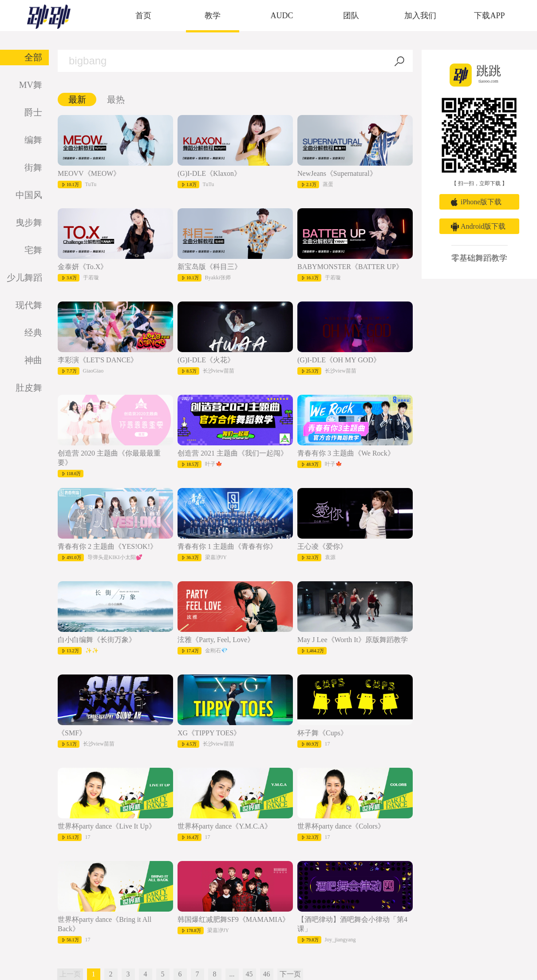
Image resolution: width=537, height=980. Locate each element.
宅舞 (33, 250)
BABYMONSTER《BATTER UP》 (350, 267)
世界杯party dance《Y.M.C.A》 (225, 826)
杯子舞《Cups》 (322, 733)
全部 (33, 57)
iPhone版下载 (481, 202)
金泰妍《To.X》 (83, 267)
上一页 (70, 974)
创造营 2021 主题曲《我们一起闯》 (233, 453)
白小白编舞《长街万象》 (97, 640)
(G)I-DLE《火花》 (206, 360)
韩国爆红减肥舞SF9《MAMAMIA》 (233, 919)
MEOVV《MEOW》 (89, 173)
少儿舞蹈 (24, 278)
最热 (116, 99)
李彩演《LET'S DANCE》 (98, 360)
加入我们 (420, 16)
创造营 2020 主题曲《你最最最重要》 (109, 458)
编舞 (33, 140)
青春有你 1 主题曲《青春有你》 (227, 546)
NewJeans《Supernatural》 (337, 173)
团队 (351, 16)
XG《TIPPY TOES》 (209, 733)
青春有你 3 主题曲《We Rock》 (346, 453)
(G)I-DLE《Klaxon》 (209, 173)
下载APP (489, 16)
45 (249, 974)
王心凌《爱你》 (322, 546)
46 (267, 974)
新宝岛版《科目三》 (209, 267)
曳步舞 (29, 222)
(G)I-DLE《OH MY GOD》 (339, 360)
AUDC (282, 16)
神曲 (33, 360)
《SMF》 (72, 733)
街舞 (33, 167)
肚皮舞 (29, 388)
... (232, 974)
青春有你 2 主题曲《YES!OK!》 (107, 546)
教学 (213, 16)
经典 (33, 333)
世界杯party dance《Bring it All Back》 (105, 924)
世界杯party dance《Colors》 (341, 826)
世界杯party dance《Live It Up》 (107, 826)
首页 (143, 16)
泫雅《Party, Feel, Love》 (216, 640)
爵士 (33, 112)
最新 (77, 99)
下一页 (290, 974)
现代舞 (29, 305)
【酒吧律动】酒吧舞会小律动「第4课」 (352, 924)
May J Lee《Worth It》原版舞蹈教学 (353, 640)
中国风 (29, 195)
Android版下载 (483, 226)
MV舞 (31, 85)
